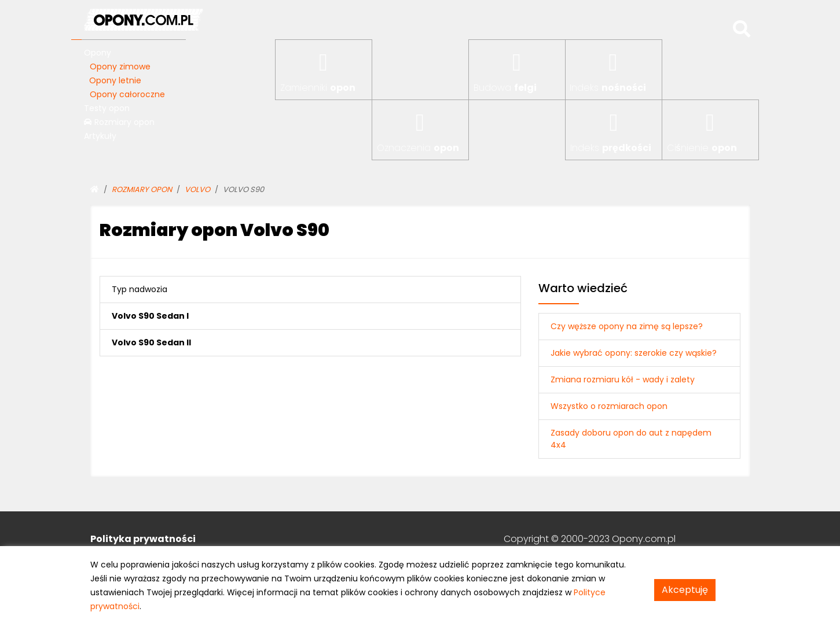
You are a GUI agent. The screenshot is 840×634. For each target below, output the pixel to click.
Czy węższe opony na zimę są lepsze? (627, 326)
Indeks (608, 88)
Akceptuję (685, 590)
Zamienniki (318, 88)
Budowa (505, 88)
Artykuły (100, 136)
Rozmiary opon (119, 122)
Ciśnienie (702, 148)
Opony (98, 53)
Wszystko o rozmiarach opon (609, 406)
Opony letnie (115, 80)
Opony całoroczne (127, 94)
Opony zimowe (120, 67)
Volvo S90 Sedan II (151, 342)
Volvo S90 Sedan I (150, 316)
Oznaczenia (418, 148)
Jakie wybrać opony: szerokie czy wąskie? (634, 353)
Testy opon (107, 108)
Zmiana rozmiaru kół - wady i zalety (623, 379)
